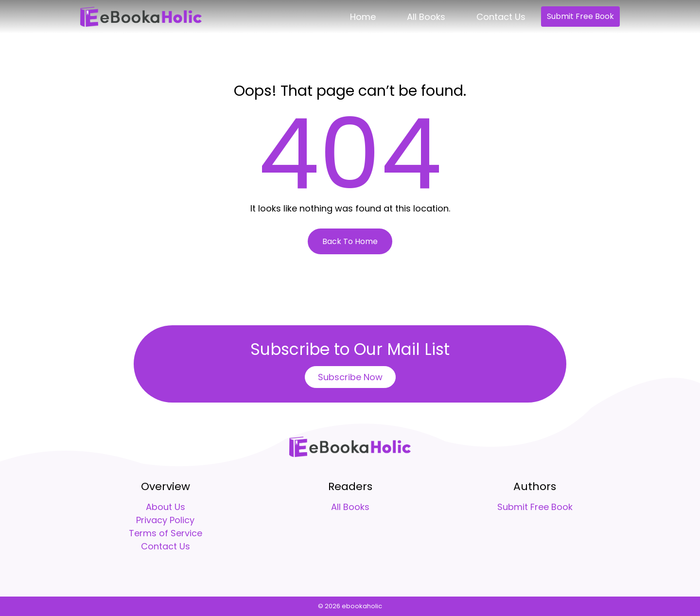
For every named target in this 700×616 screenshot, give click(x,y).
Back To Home (350, 241)
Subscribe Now (350, 377)
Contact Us (501, 17)
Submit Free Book (580, 16)
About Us (166, 507)
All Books (426, 17)
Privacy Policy (165, 520)
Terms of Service (166, 533)
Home (363, 17)
